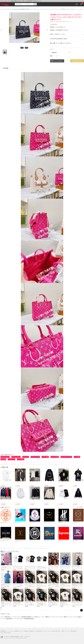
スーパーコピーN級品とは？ (14, 631)
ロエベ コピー (26, 457)
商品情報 (6, 68)
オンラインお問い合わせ (53, 631)
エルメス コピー (12, 459)
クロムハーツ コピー (35, 457)
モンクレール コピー (5, 457)
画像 (22, 48)
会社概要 (3, 631)
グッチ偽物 (3, 459)
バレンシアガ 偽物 (55, 457)
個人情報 (73, 631)
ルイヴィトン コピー (16, 457)
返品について (65, 631)
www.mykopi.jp (16, 638)
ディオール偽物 (45, 457)
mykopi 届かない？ (40, 631)
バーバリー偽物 (21, 459)
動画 (26, 48)
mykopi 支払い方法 (5, 633)
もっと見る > (80, 507)
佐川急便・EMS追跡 (28, 631)
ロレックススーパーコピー (66, 457)
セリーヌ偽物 (77, 457)
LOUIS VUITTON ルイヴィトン (63, 22)
